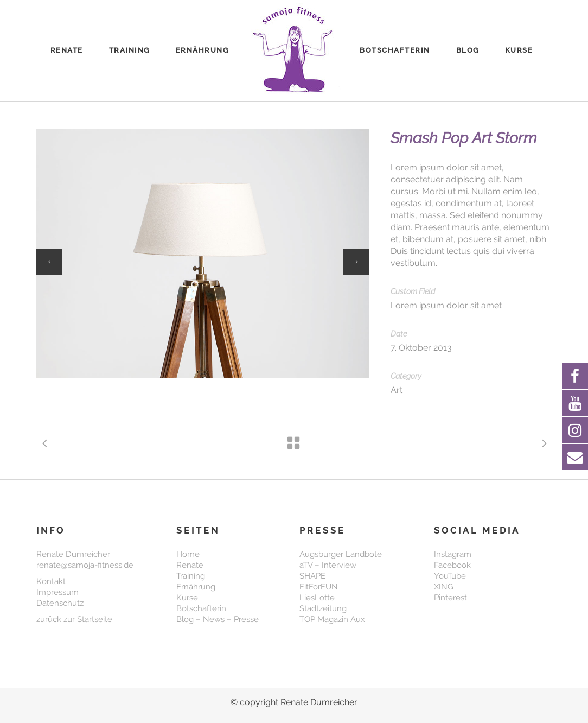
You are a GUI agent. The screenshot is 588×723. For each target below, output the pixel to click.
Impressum (57, 592)
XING (444, 587)
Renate (190, 565)
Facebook (452, 565)
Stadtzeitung (323, 608)
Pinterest (450, 598)
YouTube (450, 576)
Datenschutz (60, 603)
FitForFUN (319, 587)
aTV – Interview (328, 565)
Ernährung (196, 587)
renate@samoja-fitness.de (85, 565)
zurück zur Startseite (74, 619)
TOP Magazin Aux (332, 619)
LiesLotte (317, 598)
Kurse (187, 598)
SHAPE (312, 576)
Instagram (453, 554)
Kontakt (51, 581)
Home (188, 554)
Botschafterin (201, 608)
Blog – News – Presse (218, 619)
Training (191, 576)
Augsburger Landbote (341, 554)
